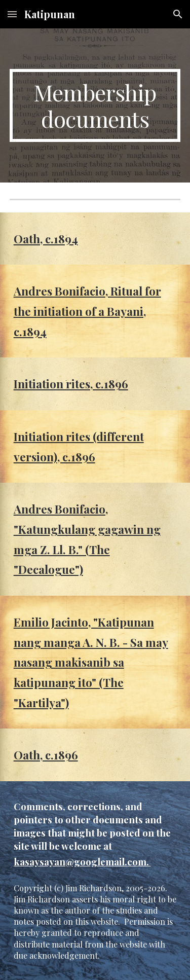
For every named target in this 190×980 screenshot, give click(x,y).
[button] (12, 14)
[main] (95, 105)
